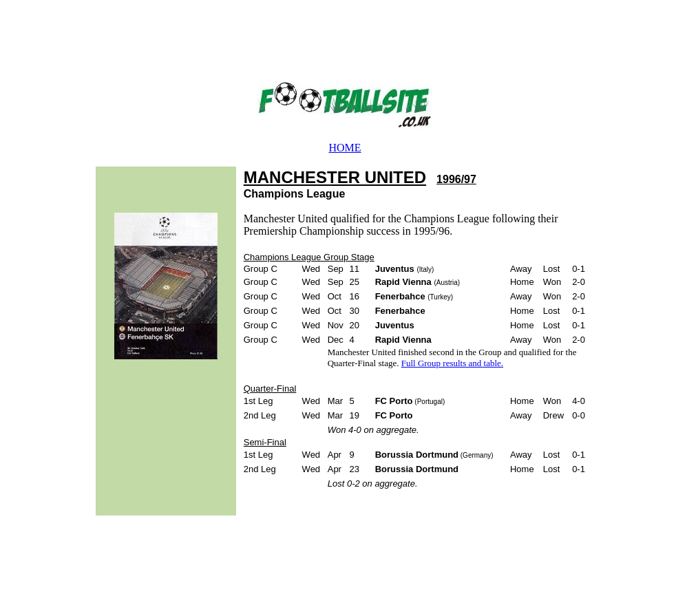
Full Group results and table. (452, 363)
